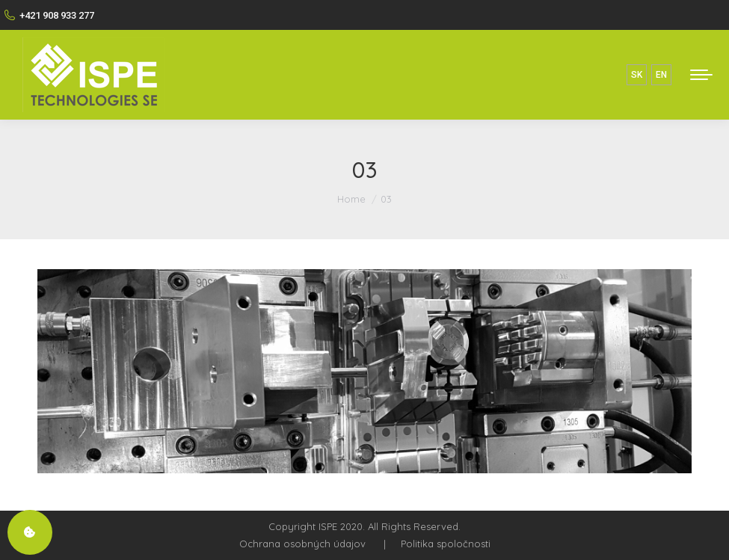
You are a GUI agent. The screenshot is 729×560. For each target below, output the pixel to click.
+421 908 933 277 (49, 15)
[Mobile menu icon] (701, 75)
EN (661, 75)
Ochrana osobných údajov (302, 544)
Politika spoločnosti (446, 544)
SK (637, 75)
